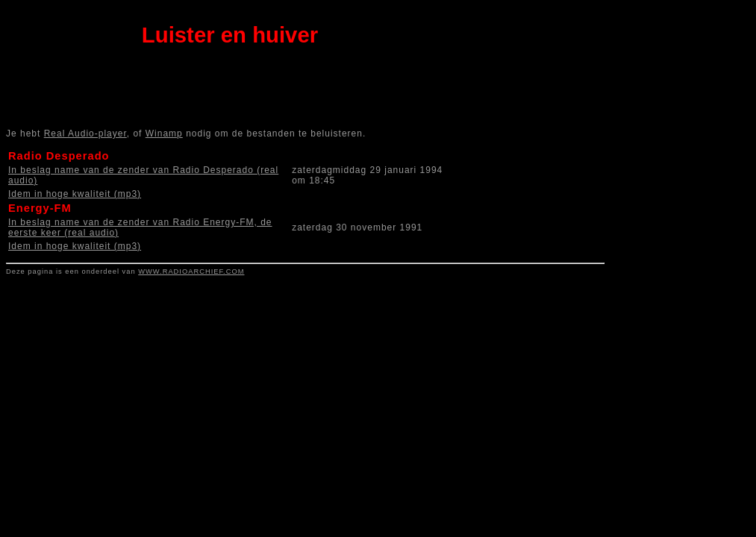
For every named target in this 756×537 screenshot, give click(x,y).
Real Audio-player (85, 134)
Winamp (164, 134)
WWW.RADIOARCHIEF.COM (191, 271)
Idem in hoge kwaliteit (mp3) (75, 194)
